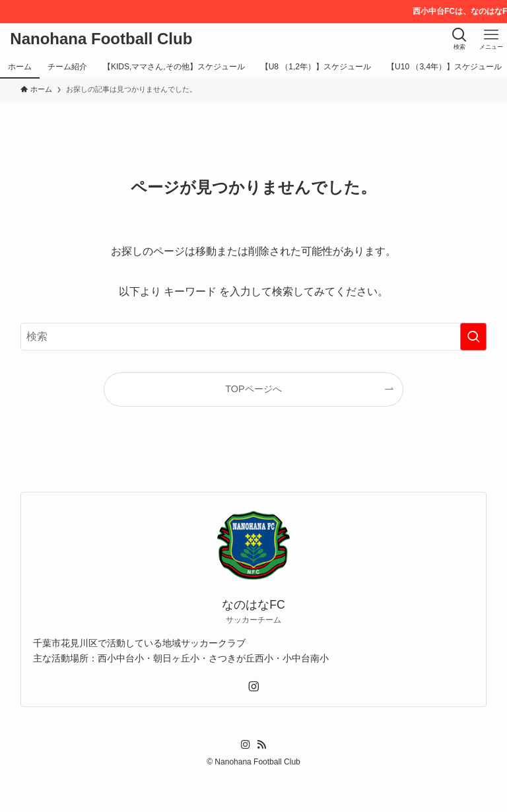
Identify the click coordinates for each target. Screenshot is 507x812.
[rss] (261, 745)
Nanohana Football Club (101, 39)
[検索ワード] (254, 337)
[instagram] (253, 687)
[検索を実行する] (473, 337)
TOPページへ (253, 389)
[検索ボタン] (459, 39)
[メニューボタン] (491, 39)
